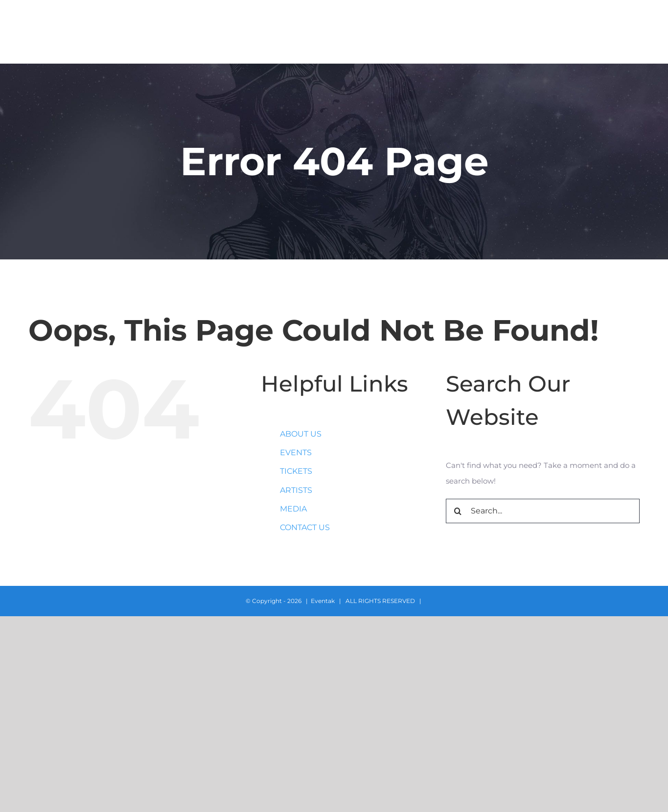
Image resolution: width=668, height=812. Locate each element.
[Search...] (543, 511)
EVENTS (296, 452)
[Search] (458, 511)
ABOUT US (301, 434)
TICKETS (296, 471)
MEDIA (293, 509)
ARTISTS (296, 490)
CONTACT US (305, 527)
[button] (637, 32)
